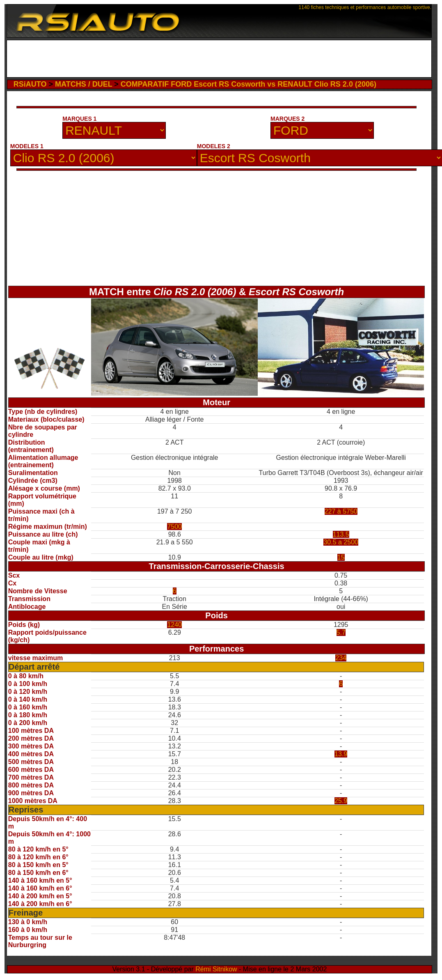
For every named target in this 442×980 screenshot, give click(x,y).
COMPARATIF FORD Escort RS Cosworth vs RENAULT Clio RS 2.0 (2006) (248, 84)
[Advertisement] (219, 59)
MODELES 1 (27, 146)
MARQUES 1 (79, 119)
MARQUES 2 (287, 119)
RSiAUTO (30, 84)
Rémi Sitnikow (216, 969)
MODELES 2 (214, 146)
